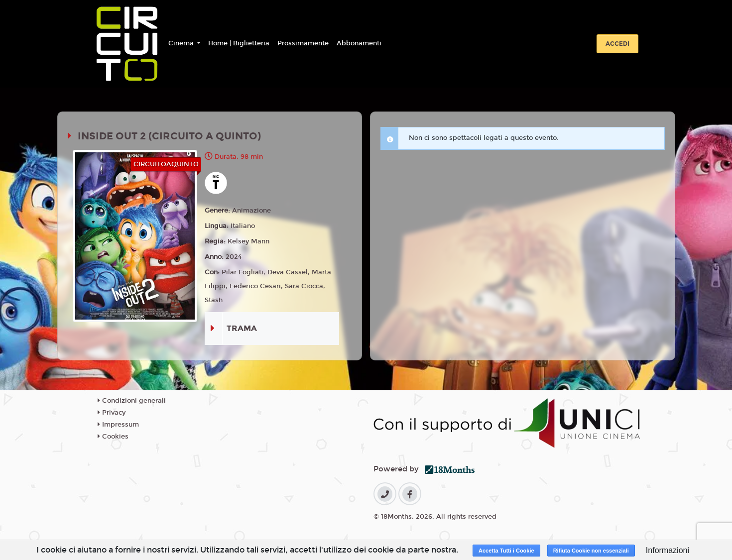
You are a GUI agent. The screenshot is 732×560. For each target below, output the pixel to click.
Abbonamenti (359, 43)
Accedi (617, 44)
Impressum (118, 425)
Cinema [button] (182, 43)
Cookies (113, 437)
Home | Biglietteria (239, 43)
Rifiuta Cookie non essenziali (591, 551)
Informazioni (668, 550)
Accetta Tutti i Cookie (506, 551)
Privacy (112, 413)
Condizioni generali (132, 401)
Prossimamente (303, 43)
